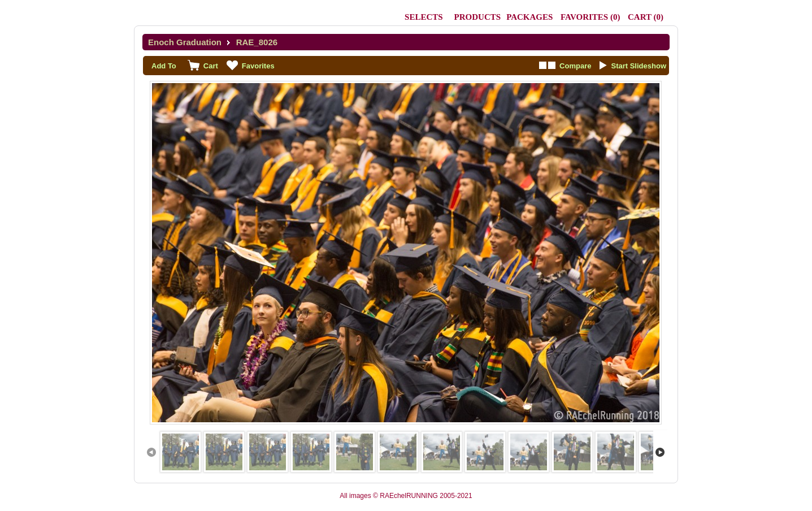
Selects (424, 17)
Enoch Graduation (185, 42)
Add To (164, 66)
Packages (529, 17)
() (590, 17)
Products (478, 17)
